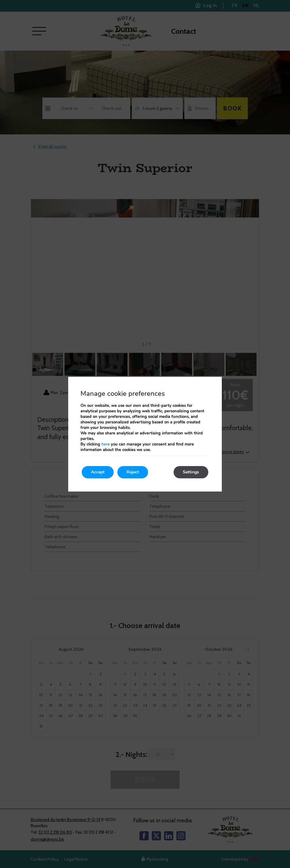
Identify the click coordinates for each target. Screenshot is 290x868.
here (106, 444)
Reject (133, 472)
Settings (191, 472)
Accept (98, 472)
